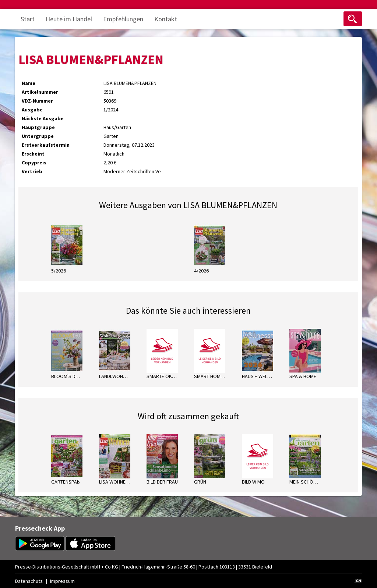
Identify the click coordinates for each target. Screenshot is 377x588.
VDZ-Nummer (37, 101)
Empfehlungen (123, 19)
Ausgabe (32, 110)
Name (29, 83)
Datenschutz (29, 581)
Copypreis (34, 163)
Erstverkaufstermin (46, 145)
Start (28, 19)
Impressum (62, 581)
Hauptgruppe (38, 127)
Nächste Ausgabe (43, 118)
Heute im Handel (69, 19)
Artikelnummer (40, 92)
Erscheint (33, 154)
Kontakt (166, 19)
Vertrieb (32, 171)
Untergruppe (38, 136)
